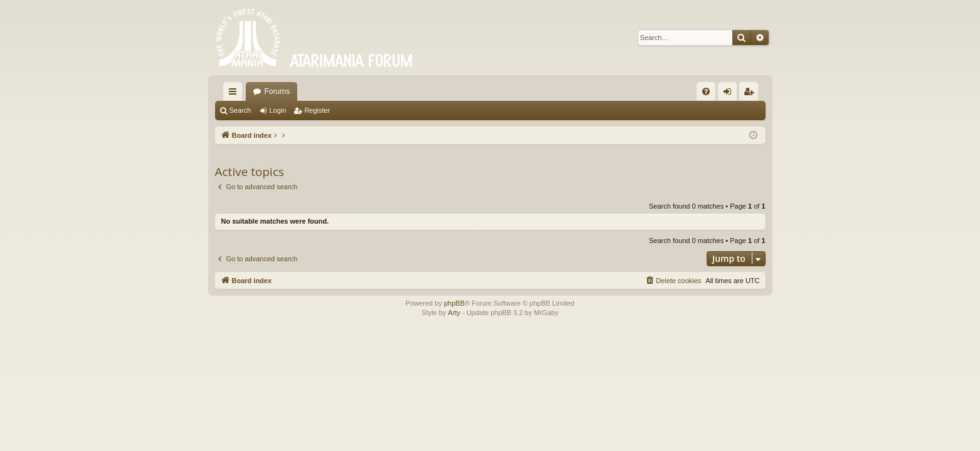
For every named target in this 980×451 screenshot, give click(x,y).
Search (240, 110)
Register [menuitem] (751, 94)
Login (277, 110)
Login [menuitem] (730, 94)
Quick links (235, 94)
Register (317, 110)
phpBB (454, 303)
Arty (455, 313)
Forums (277, 91)
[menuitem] (706, 91)
